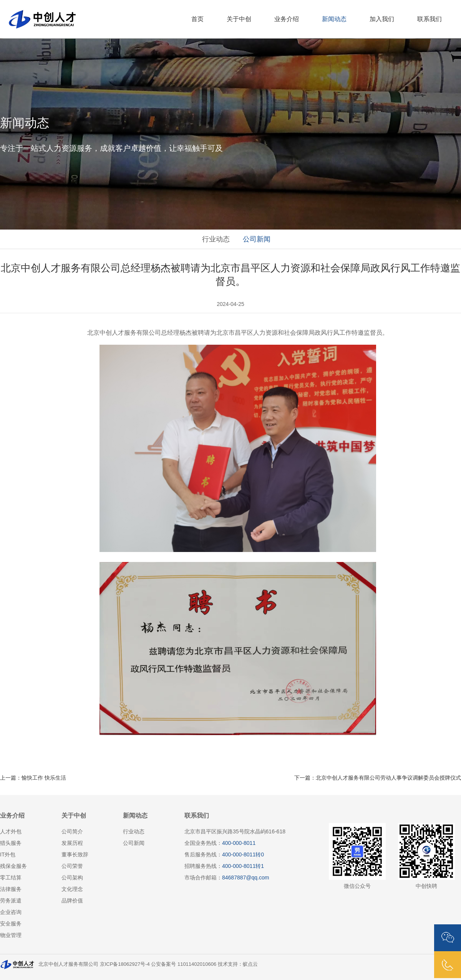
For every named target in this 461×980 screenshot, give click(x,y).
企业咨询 (11, 912)
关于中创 (239, 19)
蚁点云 (250, 964)
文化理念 (72, 889)
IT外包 (8, 854)
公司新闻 (257, 239)
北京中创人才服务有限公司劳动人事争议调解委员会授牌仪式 (388, 778)
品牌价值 (72, 901)
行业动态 (216, 239)
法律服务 (11, 889)
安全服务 (11, 924)
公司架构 (72, 878)
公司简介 (72, 831)
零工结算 (11, 878)
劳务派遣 (11, 901)
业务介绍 (287, 19)
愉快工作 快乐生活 (44, 778)
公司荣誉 (72, 866)
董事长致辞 (75, 854)
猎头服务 (11, 843)
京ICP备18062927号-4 (125, 964)
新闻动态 (334, 19)
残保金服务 (13, 866)
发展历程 (72, 843)
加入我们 (382, 19)
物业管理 (11, 935)
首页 (197, 19)
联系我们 (429, 19)
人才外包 (11, 831)
